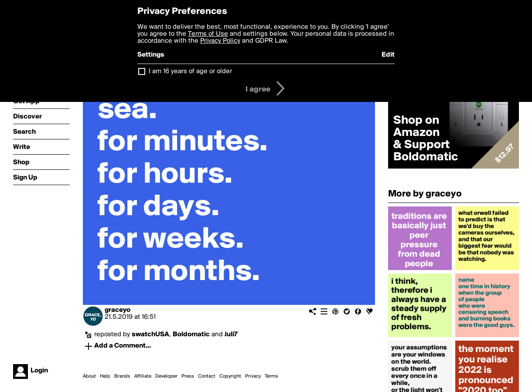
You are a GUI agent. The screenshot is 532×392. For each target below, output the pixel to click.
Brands (122, 376)
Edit (388, 55)
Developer (166, 376)
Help (105, 376)
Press (188, 376)
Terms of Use (208, 34)
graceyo (118, 310)
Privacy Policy (220, 41)
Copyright (230, 376)
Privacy (253, 376)
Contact (207, 376)
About (89, 376)
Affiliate (143, 376)
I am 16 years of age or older (190, 71)
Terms (271, 376)
